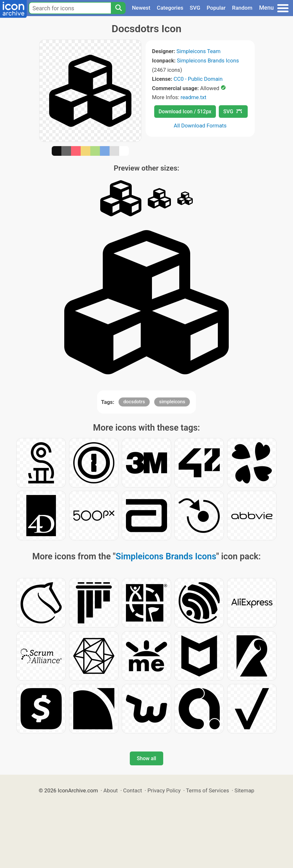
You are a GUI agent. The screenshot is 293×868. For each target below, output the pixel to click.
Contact (133, 790)
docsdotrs (134, 402)
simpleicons (172, 402)
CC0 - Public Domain (198, 79)
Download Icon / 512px (185, 112)
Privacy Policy (164, 790)
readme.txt (193, 97)
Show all (146, 758)
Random (242, 8)
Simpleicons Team (198, 51)
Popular (216, 8)
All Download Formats (200, 126)
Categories (170, 8)
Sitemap (244, 790)
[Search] (118, 8)
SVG (195, 8)
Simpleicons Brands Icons (208, 61)
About (111, 790)
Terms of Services (208, 790)
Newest (141, 8)
